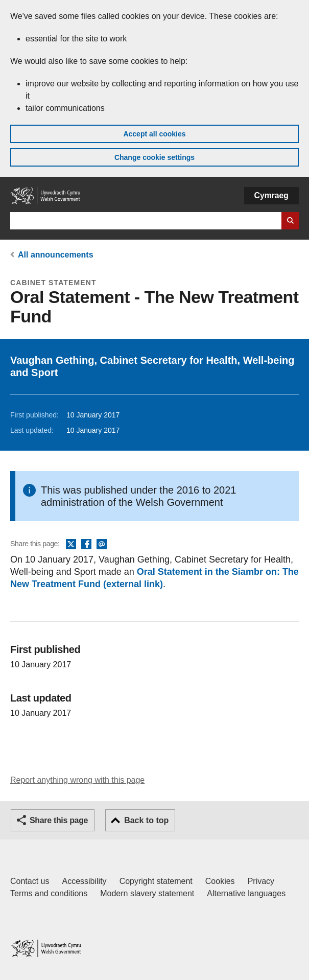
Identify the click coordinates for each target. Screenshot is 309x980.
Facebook (86, 545)
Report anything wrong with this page (77, 780)
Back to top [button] (146, 820)
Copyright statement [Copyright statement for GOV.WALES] (156, 881)
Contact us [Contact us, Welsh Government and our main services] (30, 881)
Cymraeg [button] (271, 195)
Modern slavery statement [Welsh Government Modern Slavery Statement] (147, 893)
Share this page (59, 820)
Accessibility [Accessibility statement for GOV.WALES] (84, 881)
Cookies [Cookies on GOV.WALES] (220, 881)
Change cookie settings (154, 157)
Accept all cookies (154, 134)
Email (102, 545)
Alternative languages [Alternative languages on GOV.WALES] (246, 893)
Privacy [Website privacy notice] (261, 881)
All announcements (56, 255)
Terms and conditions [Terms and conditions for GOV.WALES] (49, 893)
